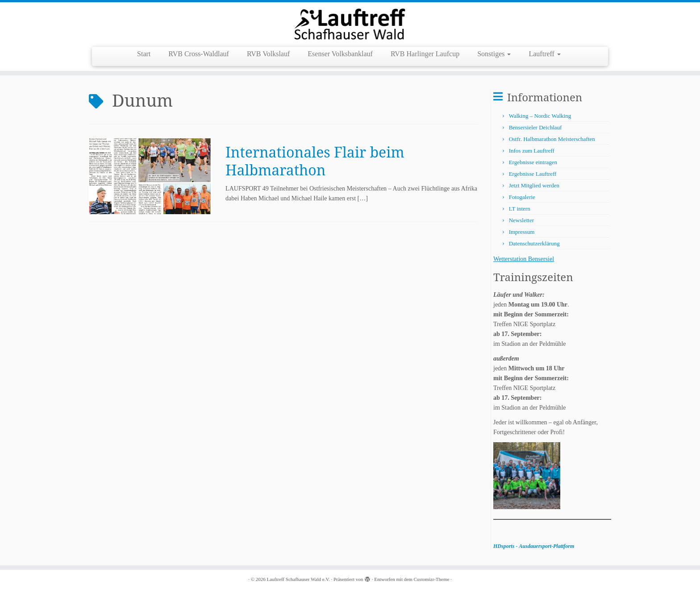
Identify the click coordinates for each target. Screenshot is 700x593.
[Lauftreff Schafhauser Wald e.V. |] (350, 23)
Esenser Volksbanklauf (340, 54)
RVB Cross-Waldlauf (199, 54)
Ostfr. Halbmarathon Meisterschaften (552, 139)
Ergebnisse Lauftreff (533, 174)
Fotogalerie (522, 197)
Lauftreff (544, 54)
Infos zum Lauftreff (532, 151)
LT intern (520, 209)
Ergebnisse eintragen (533, 162)
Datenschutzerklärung (534, 243)
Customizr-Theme (432, 579)
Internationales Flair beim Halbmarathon (315, 161)
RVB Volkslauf (268, 54)
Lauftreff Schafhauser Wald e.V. (298, 579)
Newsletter (521, 220)
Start (144, 54)
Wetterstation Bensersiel (524, 259)
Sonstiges (494, 54)
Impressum (522, 232)
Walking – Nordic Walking (540, 116)
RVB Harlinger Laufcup (425, 54)
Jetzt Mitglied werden (534, 185)
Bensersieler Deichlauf (535, 127)
